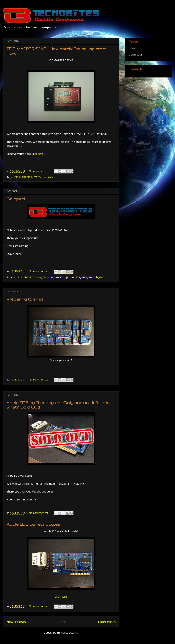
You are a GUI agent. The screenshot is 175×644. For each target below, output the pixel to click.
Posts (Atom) (70, 633)
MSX (34, 177)
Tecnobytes (46, 177)
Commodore (51, 277)
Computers (67, 277)
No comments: (39, 171)
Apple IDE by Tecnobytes (33, 524)
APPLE (27, 277)
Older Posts (107, 622)
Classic (37, 277)
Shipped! (16, 199)
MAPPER (25, 177)
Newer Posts (16, 622)
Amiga (18, 277)
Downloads (136, 54)
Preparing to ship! (25, 299)
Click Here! (61, 597)
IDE (16, 177)
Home (62, 622)
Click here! (38, 154)
